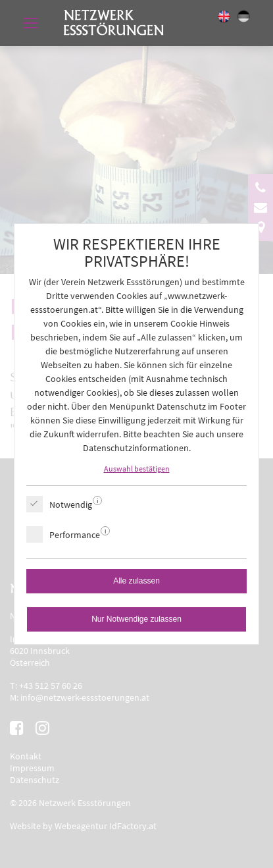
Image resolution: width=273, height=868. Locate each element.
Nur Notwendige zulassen (136, 619)
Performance (75, 534)
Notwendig (71, 504)
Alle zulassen (136, 581)
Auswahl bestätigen (137, 469)
